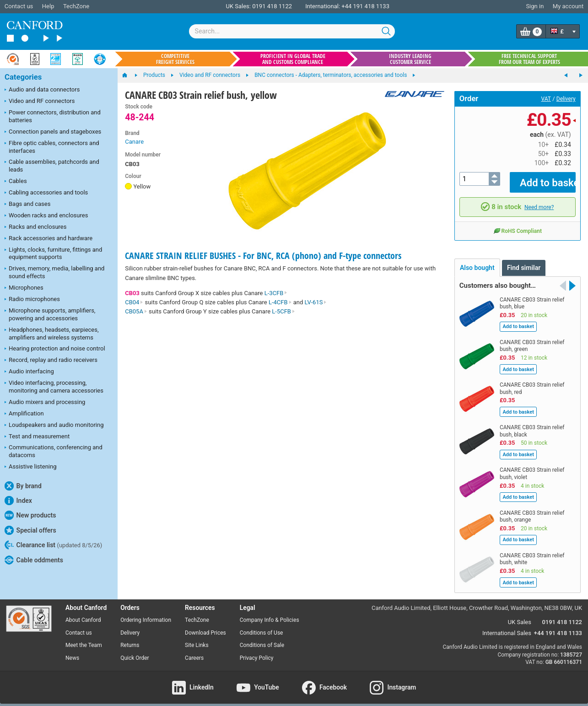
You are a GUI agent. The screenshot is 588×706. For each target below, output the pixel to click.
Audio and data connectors (42, 90)
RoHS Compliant (518, 224)
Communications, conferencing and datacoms (54, 451)
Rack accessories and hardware (49, 239)
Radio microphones (32, 300)
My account (568, 6)
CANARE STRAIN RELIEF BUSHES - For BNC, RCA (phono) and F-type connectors (263, 256)
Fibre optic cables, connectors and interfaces (52, 147)
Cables (16, 182)
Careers (194, 652)
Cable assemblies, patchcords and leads (52, 166)
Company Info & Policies (270, 613)
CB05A (136, 311)
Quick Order (135, 652)
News (72, 652)
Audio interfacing (29, 372)
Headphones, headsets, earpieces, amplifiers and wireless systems (52, 334)
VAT (546, 99)
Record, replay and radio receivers (51, 361)
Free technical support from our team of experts (529, 59)
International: (323, 6)
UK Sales (520, 616)
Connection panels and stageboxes (53, 132)
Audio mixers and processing (45, 403)
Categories (23, 77)
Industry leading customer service (410, 59)
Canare (134, 142)
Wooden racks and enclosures (46, 216)
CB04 (134, 302)
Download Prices (205, 626)
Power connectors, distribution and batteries (53, 116)
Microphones (24, 288)
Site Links (197, 639)
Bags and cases (27, 205)
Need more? (539, 200)
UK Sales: (238, 6)
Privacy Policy (257, 652)
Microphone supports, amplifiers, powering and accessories (50, 314)
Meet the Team (84, 639)
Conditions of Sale (262, 639)
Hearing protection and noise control (55, 349)
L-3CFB (276, 293)
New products (30, 515)
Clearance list (53, 545)
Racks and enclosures (35, 227)
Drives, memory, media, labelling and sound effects (54, 272)
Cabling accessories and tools (46, 193)
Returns (130, 639)
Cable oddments (34, 560)
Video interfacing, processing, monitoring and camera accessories (54, 387)
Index (18, 501)
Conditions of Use (262, 626)
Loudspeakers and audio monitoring (54, 426)
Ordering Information (146, 613)
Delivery (566, 99)
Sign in (535, 6)
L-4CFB (280, 302)
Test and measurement (37, 437)
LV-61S (316, 302)
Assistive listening (31, 467)
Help (48, 6)
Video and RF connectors (40, 102)
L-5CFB (283, 311)
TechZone (76, 6)
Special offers (30, 530)
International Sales (507, 627)
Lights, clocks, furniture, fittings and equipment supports (53, 253)
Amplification (24, 414)
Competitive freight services (175, 59)
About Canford (83, 613)
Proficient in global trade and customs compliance (293, 59)
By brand (23, 486)
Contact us (19, 6)
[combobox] (292, 31)
